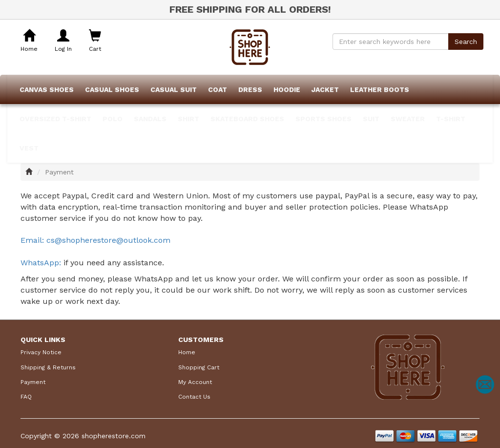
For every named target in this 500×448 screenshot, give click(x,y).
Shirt (188, 119)
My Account (195, 382)
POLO (113, 119)
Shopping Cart (199, 367)
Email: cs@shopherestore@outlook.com (95, 240)
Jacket (325, 89)
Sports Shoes (323, 119)
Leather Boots (380, 89)
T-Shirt (451, 119)
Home (187, 352)
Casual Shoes (112, 89)
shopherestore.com (114, 436)
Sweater (408, 119)
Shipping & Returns (48, 367)
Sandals (150, 119)
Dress (250, 89)
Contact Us (194, 397)
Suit (371, 119)
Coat (218, 89)
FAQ (26, 397)
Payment (33, 382)
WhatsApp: (42, 263)
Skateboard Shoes (247, 119)
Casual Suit (174, 89)
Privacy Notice (41, 352)
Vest (29, 148)
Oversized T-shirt (55, 119)
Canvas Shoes (47, 89)
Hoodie (287, 89)
